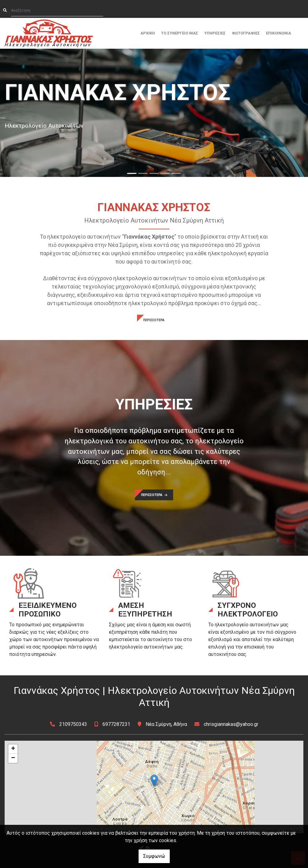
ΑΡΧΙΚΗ (148, 33)
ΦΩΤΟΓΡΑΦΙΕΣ (246, 33)
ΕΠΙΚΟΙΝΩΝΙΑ (279, 33)
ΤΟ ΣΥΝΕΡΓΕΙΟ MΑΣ (180, 33)
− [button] (13, 758)
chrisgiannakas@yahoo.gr (231, 724)
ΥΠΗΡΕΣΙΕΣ (215, 33)
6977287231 (116, 724)
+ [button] (13, 749)
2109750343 (73, 724)
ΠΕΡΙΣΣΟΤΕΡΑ (154, 320)
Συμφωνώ (154, 856)
